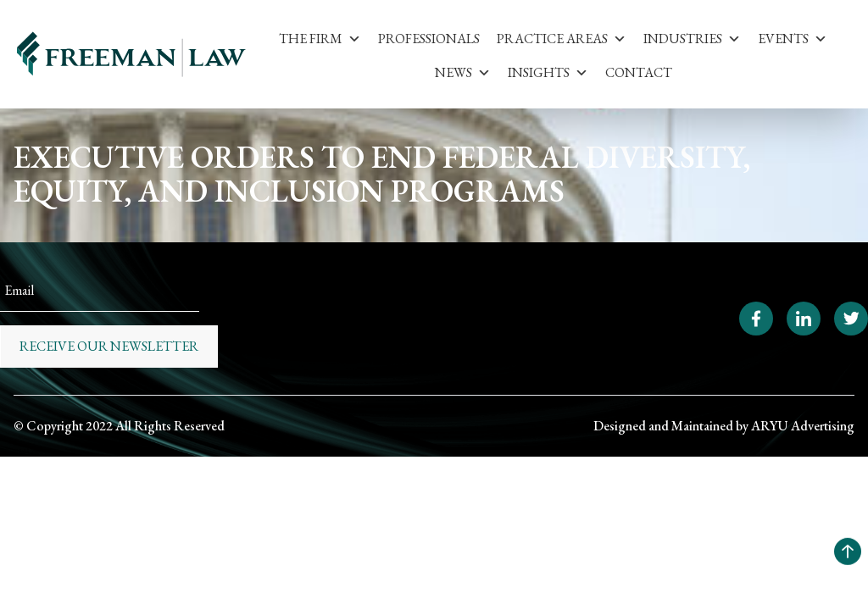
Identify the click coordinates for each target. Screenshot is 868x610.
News (463, 72)
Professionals (429, 39)
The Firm (320, 39)
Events (793, 39)
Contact (639, 72)
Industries (692, 39)
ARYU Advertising (803, 426)
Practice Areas (562, 39)
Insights (548, 72)
